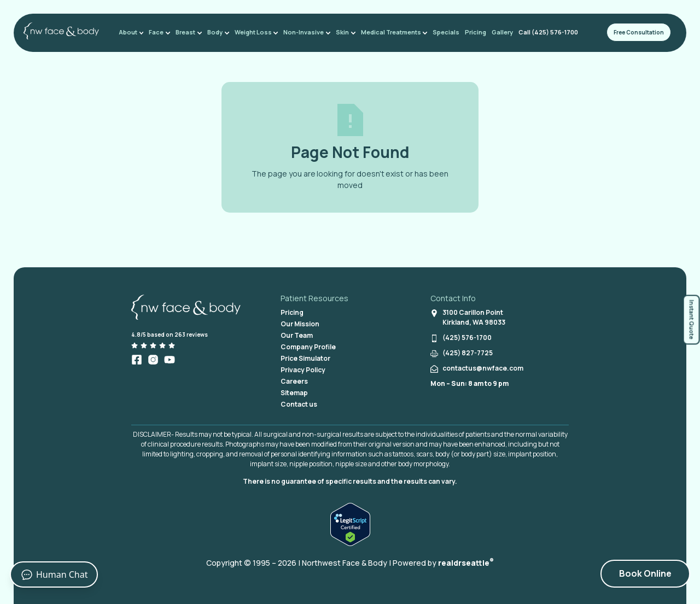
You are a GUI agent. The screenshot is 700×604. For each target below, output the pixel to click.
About (135, 32)
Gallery (499, 32)
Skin (343, 32)
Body (219, 32)
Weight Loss (256, 32)
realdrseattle (466, 563)
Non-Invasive (306, 32)
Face (162, 32)
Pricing (472, 32)
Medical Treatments (391, 32)
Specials (443, 32)
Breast (190, 32)
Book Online (645, 573)
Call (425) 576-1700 (545, 32)
